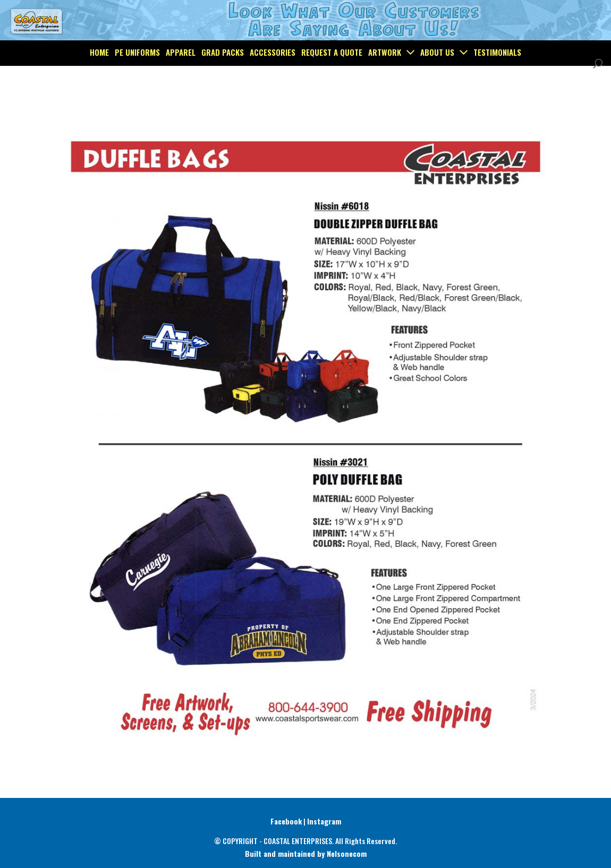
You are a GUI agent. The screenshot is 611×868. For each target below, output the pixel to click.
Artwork (385, 76)
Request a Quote (332, 76)
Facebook (286, 821)
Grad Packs (223, 76)
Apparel (181, 76)
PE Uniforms (137, 76)
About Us (437, 76)
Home (99, 76)
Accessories (273, 76)
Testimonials (497, 76)
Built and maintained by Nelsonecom (306, 853)
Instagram (324, 821)
